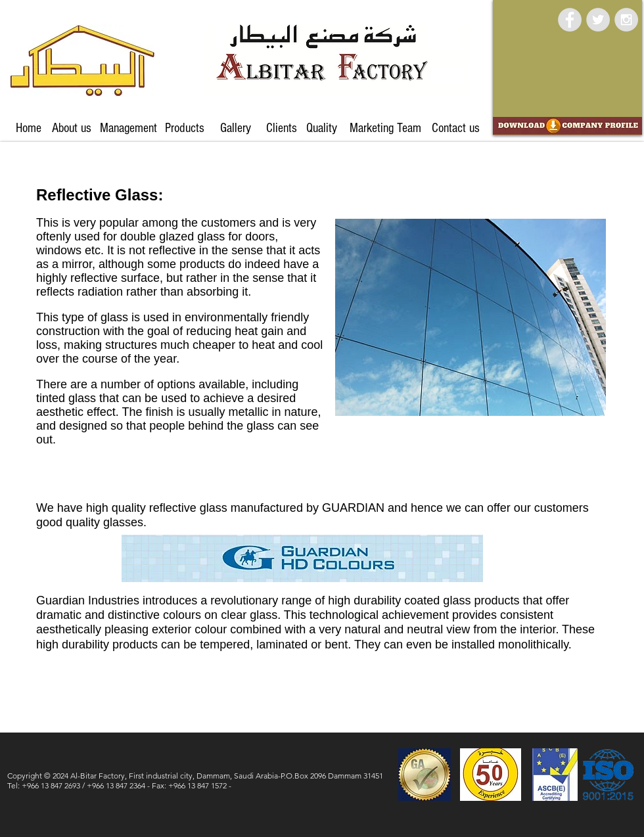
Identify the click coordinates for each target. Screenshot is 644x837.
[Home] (29, 128)
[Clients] (282, 128)
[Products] (185, 128)
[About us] (72, 128)
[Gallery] (235, 128)
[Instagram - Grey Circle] (626, 20)
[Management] (128, 128)
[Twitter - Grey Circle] (598, 20)
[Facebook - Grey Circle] (570, 20)
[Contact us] (455, 128)
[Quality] (321, 128)
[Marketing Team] (385, 128)
